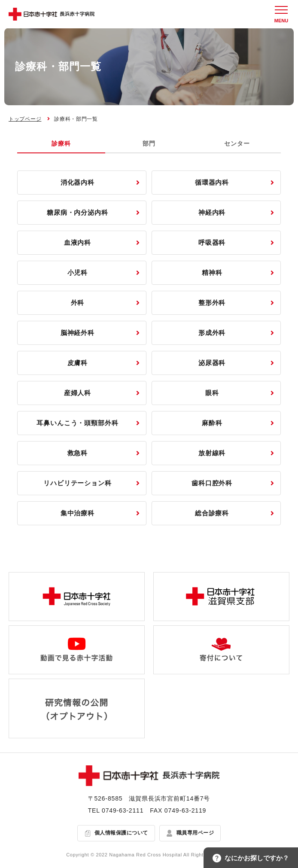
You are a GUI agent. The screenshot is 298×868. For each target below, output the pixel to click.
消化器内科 (78, 182)
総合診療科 (212, 513)
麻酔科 (212, 423)
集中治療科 (78, 513)
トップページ (25, 119)
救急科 (78, 453)
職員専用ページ (195, 833)
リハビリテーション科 (78, 483)
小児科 (78, 273)
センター (237, 143)
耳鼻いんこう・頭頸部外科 (78, 423)
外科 (78, 303)
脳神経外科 (78, 333)
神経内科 (212, 212)
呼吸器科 (212, 242)
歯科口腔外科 (212, 483)
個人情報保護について (121, 833)
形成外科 (212, 333)
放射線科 (212, 453)
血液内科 (78, 242)
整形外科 (212, 303)
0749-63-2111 (123, 810)
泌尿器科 (212, 363)
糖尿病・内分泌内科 (78, 212)
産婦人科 (78, 393)
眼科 (212, 393)
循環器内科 (212, 182)
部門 (149, 143)
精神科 (212, 273)
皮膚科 (78, 363)
